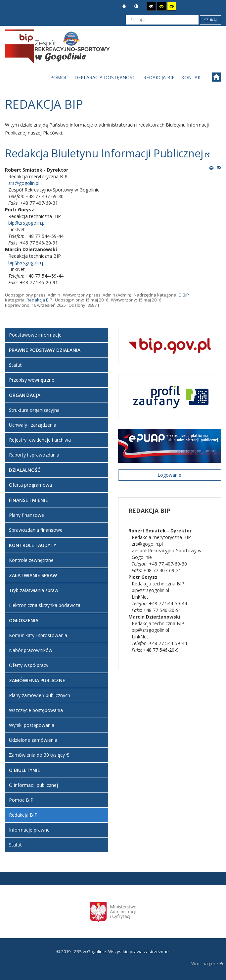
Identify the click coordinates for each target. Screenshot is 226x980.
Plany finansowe (26, 515)
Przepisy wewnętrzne (32, 380)
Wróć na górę (207, 963)
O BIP (184, 295)
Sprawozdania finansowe (36, 530)
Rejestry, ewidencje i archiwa (40, 440)
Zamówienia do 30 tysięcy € (39, 755)
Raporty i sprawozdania (34, 455)
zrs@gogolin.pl (24, 183)
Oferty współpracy (29, 665)
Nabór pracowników (31, 650)
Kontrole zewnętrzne (31, 560)
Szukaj (210, 20)
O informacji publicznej (33, 785)
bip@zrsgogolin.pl (27, 223)
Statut (15, 365)
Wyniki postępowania (32, 725)
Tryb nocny (136, 6)
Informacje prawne (29, 830)
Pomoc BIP (21, 800)
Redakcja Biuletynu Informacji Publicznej (104, 153)
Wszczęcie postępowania (36, 710)
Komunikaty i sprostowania (38, 635)
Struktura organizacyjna (34, 410)
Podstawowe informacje (35, 335)
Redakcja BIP (39, 300)
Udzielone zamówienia (33, 740)
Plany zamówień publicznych (40, 695)
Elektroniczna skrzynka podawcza (45, 605)
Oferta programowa (30, 485)
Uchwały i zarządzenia (33, 425)
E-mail (219, 167)
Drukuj (211, 167)
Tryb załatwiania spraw (34, 590)
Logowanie (169, 475)
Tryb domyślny (124, 6)
